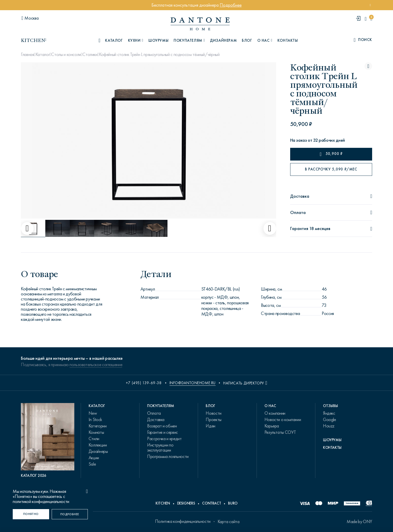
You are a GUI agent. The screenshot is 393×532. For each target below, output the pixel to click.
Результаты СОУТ (280, 432)
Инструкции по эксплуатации (160, 448)
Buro (233, 503)
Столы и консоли (66, 54)
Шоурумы (158, 40)
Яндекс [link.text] (329, 413)
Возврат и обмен (162, 426)
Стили (94, 439)
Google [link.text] (329, 420)
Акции (94, 458)
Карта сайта (229, 522)
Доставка (156, 420)
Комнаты (96, 432)
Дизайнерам (223, 40)
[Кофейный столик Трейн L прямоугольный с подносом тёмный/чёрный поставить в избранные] (368, 66)
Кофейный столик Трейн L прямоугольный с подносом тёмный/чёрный (159, 54)
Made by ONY (359, 522)
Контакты (288, 40)
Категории (98, 426)
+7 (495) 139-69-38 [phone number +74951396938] (144, 383)
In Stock (95, 420)
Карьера (272, 426)
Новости (213, 413)
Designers (186, 503)
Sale (92, 464)
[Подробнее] (70, 514)
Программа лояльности (168, 456)
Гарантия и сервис (163, 432)
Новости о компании (283, 420)
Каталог (43, 54)
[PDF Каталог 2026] (48, 441)
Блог (247, 40)
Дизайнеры (98, 451)
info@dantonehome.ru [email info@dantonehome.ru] (193, 383)
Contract (212, 503)
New (93, 413)
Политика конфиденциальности (183, 521)
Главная (27, 54)
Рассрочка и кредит (164, 439)
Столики (90, 54)
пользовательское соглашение (96, 365)
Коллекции (98, 445)
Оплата (154, 413)
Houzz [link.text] (329, 426)
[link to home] (200, 24)
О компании (275, 413)
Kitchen (163, 503)
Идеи (210, 426)
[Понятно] (31, 514)
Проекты (213, 420)
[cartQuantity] (371, 19)
